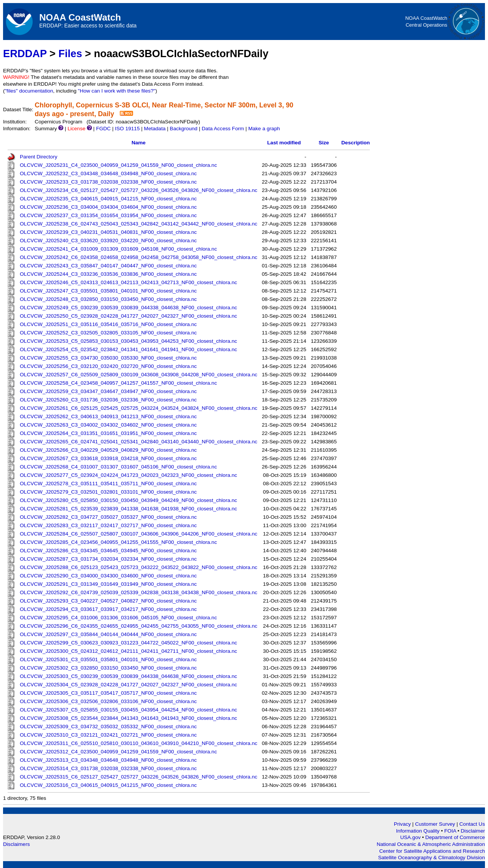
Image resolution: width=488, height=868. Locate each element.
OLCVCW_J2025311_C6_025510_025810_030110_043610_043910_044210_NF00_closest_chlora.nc (139, 743)
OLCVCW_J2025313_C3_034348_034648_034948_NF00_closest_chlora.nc (108, 760)
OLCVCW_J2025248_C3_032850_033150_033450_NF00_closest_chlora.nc (108, 299)
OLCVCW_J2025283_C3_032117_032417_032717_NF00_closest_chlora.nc (108, 525)
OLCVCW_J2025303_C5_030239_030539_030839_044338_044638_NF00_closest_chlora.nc (128, 676)
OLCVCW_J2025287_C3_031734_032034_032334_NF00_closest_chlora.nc (108, 559)
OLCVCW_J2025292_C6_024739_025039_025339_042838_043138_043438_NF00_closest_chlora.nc (139, 592)
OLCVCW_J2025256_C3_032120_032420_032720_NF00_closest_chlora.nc (108, 366)
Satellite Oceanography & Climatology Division (432, 858)
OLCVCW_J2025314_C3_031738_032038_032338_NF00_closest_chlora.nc (108, 768)
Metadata (155, 129)
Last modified (284, 143)
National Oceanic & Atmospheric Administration (431, 844)
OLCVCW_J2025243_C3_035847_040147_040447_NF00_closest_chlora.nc (108, 266)
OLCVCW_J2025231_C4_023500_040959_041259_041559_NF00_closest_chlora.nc (118, 165)
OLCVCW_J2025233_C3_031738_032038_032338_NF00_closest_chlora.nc (108, 182)
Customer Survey (435, 824)
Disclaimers (16, 844)
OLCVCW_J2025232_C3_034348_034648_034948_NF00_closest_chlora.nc (108, 173)
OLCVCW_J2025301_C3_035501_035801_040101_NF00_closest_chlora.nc (108, 659)
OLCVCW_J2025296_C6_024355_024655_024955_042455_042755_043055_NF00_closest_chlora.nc (139, 626)
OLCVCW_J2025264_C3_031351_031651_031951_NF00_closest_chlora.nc (108, 433)
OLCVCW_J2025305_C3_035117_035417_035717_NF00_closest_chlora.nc (108, 693)
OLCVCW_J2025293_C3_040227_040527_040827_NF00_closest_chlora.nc (108, 601)
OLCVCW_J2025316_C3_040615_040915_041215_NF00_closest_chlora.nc (108, 785)
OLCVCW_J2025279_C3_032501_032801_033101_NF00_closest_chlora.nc (108, 492)
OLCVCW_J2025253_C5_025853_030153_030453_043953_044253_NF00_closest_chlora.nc (128, 341)
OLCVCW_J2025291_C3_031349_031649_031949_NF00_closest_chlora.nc (108, 584)
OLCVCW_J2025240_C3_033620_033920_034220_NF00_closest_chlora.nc (108, 241)
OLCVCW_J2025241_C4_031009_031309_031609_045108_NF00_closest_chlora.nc (118, 249)
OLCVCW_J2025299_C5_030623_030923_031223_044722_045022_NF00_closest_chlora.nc (128, 643)
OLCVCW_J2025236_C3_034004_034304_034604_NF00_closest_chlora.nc (108, 207)
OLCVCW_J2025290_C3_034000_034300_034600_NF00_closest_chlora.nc (108, 576)
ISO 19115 (127, 129)
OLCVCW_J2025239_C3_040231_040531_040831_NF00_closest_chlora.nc (108, 232)
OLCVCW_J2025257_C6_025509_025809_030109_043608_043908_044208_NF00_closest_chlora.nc (139, 375)
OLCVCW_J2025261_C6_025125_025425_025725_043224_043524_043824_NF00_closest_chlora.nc (139, 408)
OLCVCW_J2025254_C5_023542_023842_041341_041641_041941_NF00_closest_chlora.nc (128, 349)
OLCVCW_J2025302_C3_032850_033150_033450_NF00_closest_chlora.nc (108, 668)
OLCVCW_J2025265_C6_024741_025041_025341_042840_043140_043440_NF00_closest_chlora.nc (139, 442)
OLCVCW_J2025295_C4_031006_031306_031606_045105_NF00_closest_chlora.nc (118, 618)
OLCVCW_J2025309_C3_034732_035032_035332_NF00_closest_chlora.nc (108, 727)
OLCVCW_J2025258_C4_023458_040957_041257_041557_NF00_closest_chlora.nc (118, 383)
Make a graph (264, 129)
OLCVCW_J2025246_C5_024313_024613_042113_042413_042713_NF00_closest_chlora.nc (128, 282)
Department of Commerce (455, 837)
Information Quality (419, 831)
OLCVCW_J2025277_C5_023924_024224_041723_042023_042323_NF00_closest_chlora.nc (128, 475)
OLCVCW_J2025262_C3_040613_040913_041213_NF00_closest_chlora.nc (108, 416)
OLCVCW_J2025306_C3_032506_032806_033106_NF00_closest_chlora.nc (108, 701)
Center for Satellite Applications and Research (432, 851)
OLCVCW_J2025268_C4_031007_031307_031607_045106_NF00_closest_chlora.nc (118, 467)
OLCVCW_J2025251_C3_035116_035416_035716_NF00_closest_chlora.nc (108, 324)
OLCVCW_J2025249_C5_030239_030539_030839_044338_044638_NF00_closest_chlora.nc (128, 308)
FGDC (104, 129)
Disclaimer (473, 831)
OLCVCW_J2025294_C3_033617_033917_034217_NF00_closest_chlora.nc (108, 609)
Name (139, 143)
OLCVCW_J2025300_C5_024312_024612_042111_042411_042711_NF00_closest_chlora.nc (128, 651)
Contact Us (472, 824)
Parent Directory (39, 157)
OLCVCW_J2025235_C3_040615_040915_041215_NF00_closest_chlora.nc (108, 199)
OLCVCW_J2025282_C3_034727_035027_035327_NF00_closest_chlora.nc (108, 517)
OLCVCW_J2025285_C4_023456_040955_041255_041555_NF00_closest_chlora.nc (118, 542)
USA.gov (411, 837)
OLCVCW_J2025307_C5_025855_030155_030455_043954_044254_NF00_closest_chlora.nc (128, 710)
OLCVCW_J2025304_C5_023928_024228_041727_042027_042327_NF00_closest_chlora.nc (128, 685)
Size (324, 143)
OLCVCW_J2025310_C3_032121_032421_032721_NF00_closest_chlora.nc (108, 735)
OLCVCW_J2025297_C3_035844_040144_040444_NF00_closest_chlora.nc (108, 634)
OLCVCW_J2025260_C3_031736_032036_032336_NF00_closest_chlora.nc (108, 400)
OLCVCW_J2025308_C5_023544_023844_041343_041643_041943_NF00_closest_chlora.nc (128, 718)
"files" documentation (29, 91)
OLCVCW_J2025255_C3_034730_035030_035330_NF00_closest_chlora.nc (108, 358)
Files (70, 54)
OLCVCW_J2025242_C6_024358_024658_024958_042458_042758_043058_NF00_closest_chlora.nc (139, 257)
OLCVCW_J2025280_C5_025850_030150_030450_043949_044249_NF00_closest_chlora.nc (128, 500)
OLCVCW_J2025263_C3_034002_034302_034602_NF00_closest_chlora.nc (108, 425)
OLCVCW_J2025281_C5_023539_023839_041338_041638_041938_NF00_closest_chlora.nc (128, 509)
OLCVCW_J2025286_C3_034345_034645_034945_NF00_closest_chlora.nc (108, 551)
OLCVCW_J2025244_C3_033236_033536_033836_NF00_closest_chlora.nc (108, 274)
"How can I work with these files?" (116, 91)
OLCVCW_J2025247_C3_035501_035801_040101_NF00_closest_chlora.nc (108, 291)
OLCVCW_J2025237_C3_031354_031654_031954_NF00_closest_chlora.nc (108, 215)
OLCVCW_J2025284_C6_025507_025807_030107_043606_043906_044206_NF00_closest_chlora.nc (139, 534)
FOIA (451, 831)
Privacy (402, 824)
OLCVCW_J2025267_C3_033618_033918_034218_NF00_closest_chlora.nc (108, 458)
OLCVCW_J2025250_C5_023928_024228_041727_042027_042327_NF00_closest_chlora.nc (128, 316)
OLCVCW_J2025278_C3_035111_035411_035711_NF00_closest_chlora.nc (108, 484)
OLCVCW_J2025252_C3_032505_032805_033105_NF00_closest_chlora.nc (108, 333)
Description (356, 143)
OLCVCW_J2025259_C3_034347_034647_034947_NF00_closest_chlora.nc (108, 391)
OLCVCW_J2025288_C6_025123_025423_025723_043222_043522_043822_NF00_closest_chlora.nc (139, 567)
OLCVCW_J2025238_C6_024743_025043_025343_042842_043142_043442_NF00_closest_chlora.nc (139, 224)
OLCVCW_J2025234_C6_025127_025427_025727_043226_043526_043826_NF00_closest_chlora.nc (139, 190)
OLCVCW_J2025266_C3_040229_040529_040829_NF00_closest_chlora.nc (108, 450)
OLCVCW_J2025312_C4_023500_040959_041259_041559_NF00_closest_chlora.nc (118, 752)
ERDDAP (25, 54)
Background (184, 129)
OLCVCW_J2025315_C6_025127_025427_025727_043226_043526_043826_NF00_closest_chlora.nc (139, 777)
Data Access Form (223, 129)
